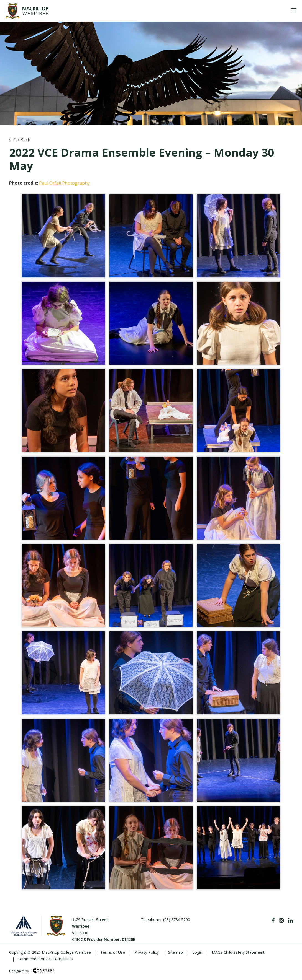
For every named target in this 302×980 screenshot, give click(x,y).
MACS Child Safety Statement (238, 952)
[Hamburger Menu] (294, 11)
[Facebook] (273, 921)
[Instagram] (281, 921)
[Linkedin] (291, 921)
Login (197, 952)
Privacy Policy (147, 952)
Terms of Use (113, 952)
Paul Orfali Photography (64, 183)
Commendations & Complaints (45, 959)
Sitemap (176, 952)
